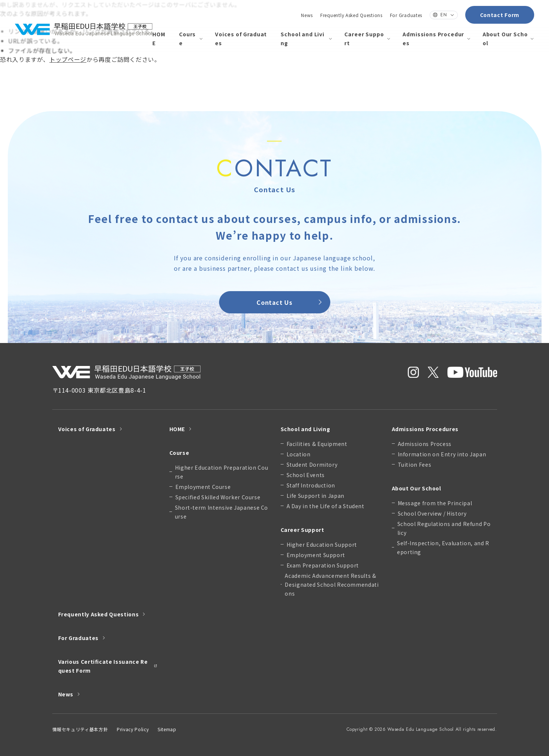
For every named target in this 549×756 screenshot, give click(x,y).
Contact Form (500, 15)
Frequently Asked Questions (351, 15)
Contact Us (290, 302)
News (307, 15)
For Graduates (406, 15)
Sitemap (167, 729)
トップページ (68, 59)
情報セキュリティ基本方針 (80, 729)
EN (444, 15)
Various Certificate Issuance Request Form (108, 666)
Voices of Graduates (241, 39)
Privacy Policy (133, 729)
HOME (159, 39)
